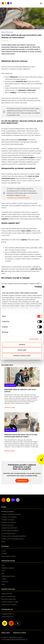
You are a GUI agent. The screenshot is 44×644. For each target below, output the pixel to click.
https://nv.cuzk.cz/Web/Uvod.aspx (18, 198)
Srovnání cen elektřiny (9, 517)
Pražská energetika (8, 568)
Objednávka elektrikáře (9, 528)
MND (3, 584)
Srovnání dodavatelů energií (11, 514)
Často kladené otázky (9, 556)
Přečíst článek (10, 408)
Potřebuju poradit (7, 512)
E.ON (3, 571)
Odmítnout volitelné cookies (22, 356)
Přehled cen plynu (8, 525)
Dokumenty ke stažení (9, 605)
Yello (3, 565)
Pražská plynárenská (8, 576)
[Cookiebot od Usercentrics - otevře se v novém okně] (34, 287)
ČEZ (3, 573)
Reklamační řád (7, 594)
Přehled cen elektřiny (9, 522)
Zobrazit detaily (34, 339)
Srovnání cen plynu (8, 520)
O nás (3, 551)
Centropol (5, 582)
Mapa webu (6, 633)
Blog (3, 542)
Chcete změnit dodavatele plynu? (13, 539)
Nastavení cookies (20, 633)
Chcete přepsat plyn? (9, 533)
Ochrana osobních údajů (10, 602)
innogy (4, 579)
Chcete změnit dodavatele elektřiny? (14, 536)
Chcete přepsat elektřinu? (10, 531)
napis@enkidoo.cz (8, 614)
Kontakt (4, 554)
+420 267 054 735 (7, 617)
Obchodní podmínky (8, 599)
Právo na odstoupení (8, 596)
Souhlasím (22, 344)
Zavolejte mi (22, 481)
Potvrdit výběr (22, 350)
